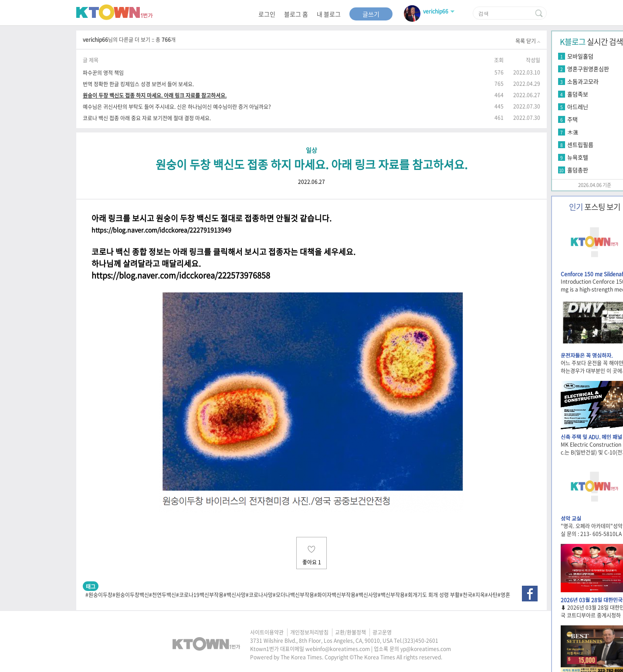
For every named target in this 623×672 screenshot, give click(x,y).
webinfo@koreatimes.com (338, 649)
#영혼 (504, 595)
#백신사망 (235, 595)
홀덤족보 (578, 94)
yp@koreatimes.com (426, 649)
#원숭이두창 (99, 595)
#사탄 (491, 595)
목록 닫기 (528, 41)
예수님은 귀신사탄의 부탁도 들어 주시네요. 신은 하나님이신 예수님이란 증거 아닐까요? (177, 107)
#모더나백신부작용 (293, 595)
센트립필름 (580, 144)
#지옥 (479, 595)
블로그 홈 (296, 14)
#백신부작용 (391, 595)
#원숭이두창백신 (131, 595)
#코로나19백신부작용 (200, 595)
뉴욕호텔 (578, 157)
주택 (572, 119)
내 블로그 (329, 14)
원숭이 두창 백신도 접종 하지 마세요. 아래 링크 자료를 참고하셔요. (155, 95)
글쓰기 (371, 14)
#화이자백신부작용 (335, 595)
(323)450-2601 (420, 641)
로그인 (267, 14)
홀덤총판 (578, 170)
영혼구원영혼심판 (588, 69)
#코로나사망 (259, 595)
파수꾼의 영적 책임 (103, 73)
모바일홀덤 (580, 56)
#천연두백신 (163, 595)
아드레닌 (578, 107)
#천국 (466, 595)
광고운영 (382, 632)
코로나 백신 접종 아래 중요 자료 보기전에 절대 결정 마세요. (147, 118)
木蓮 (573, 132)
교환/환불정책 (350, 632)
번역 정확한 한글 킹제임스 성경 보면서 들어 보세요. (138, 84)
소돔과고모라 (583, 81)
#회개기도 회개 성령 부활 (432, 595)
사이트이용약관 (267, 632)
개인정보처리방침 (309, 632)
